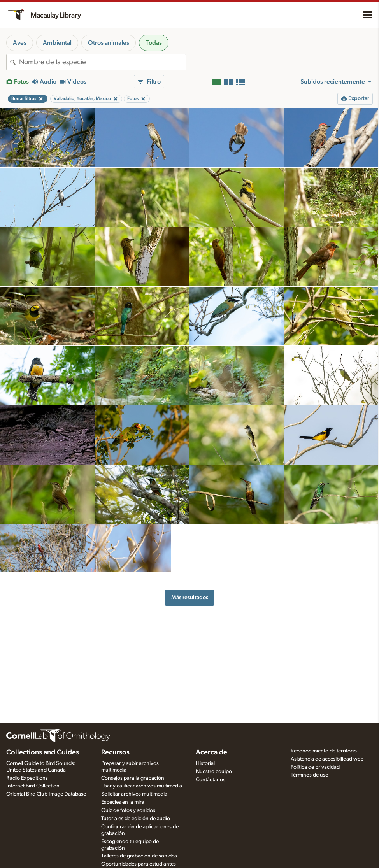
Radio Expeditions (27, 778)
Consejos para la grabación (133, 778)
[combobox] (103, 62)
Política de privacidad (315, 767)
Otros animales (109, 43)
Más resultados (190, 597)
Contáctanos (211, 780)
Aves (20, 43)
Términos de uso (310, 775)
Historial (205, 763)
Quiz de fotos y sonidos (128, 810)
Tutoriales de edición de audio (136, 819)
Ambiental (57, 43)
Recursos (115, 752)
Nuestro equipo (214, 772)
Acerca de (211, 752)
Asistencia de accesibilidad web (327, 759)
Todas (154, 43)
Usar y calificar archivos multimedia (142, 786)
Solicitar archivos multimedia (134, 794)
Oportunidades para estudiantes (139, 864)
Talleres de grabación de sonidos (139, 856)
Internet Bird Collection (33, 786)
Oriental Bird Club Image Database (46, 794)
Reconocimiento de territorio (324, 751)
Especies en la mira (123, 802)
